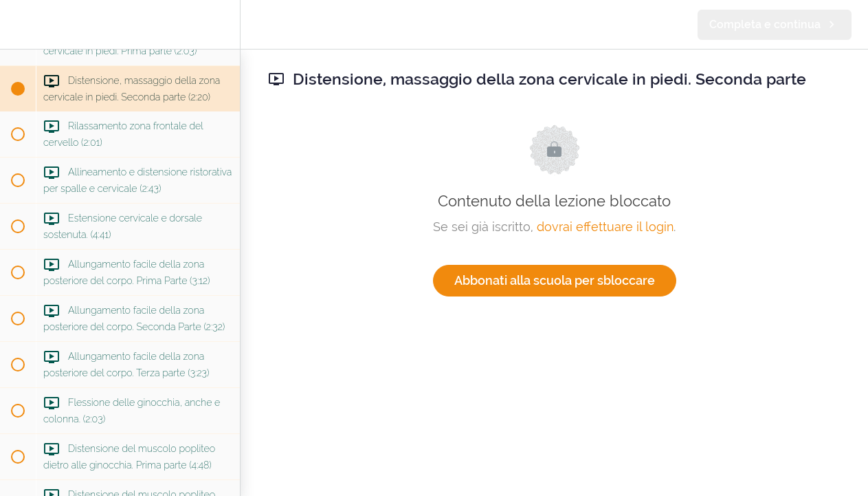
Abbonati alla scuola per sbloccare (555, 280)
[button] (17, 24)
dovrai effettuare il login (605, 227)
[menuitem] (223, 24)
